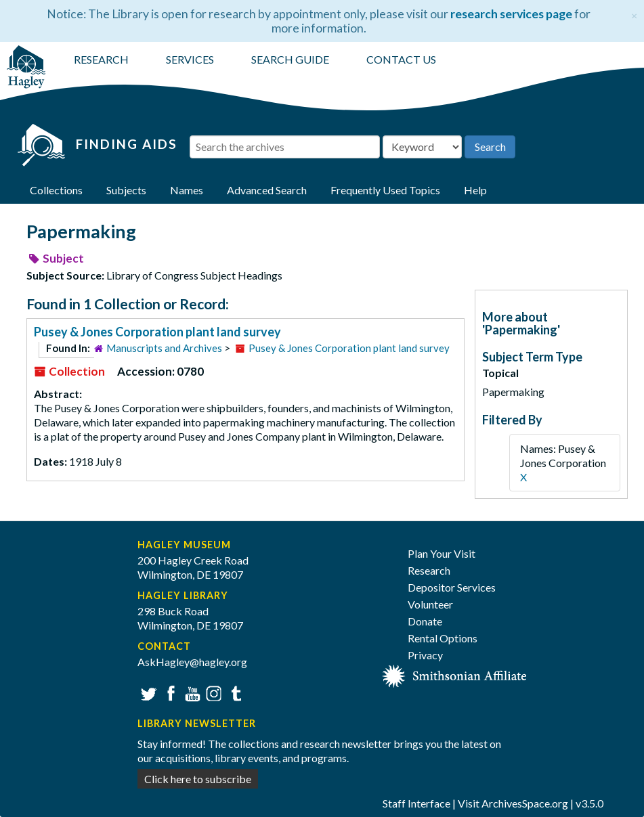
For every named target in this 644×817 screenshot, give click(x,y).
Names (187, 190)
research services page (511, 14)
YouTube (191, 692)
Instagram (212, 692)
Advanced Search (267, 190)
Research (429, 570)
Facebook (169, 692)
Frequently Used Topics (385, 190)
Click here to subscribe (198, 779)
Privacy (425, 655)
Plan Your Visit (442, 553)
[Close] (634, 14)
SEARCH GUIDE (290, 59)
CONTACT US (401, 59)
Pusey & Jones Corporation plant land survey (157, 332)
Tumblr (234, 692)
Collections (56, 190)
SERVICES (190, 59)
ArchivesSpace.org (525, 803)
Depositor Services (452, 587)
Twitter (147, 692)
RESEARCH (101, 59)
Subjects (126, 190)
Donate (425, 621)
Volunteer (430, 604)
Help (475, 190)
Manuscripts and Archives (164, 348)
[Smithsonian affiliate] (455, 675)
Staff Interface (416, 803)
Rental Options (443, 638)
